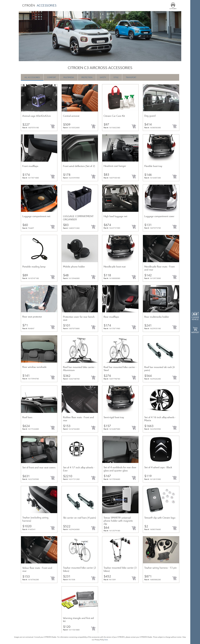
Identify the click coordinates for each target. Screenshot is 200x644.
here (106, 640)
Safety (103, 77)
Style (116, 77)
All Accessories (32, 77)
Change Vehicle (195, 318)
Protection (87, 77)
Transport (131, 77)
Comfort (52, 77)
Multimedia (69, 77)
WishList (195, 332)
